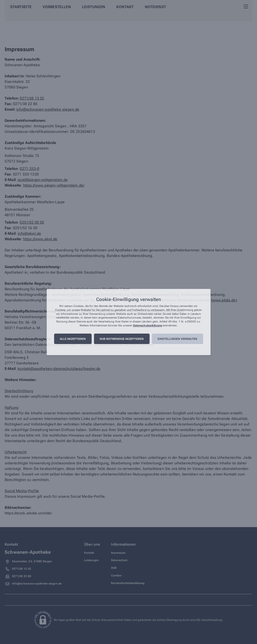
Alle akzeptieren (73, 339)
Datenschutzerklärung (148, 325)
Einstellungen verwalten (177, 339)
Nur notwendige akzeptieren (122, 339)
